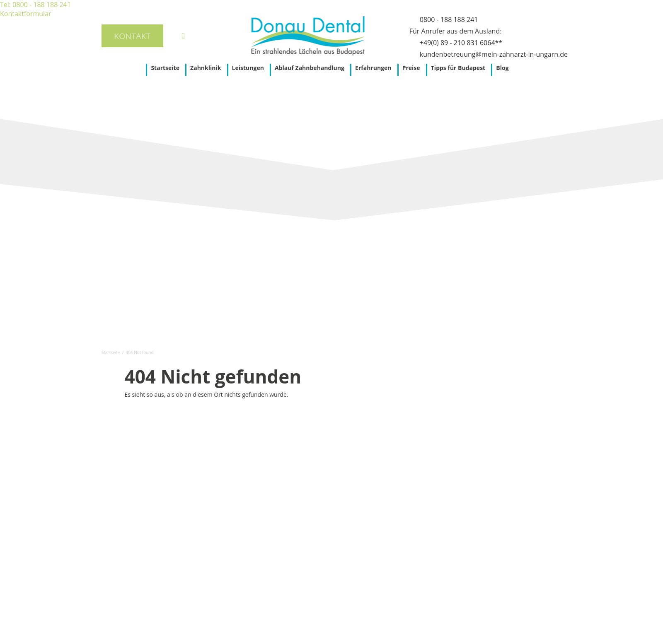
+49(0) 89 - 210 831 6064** (461, 43)
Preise (411, 68)
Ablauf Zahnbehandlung (310, 68)
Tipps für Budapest (458, 68)
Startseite (165, 68)
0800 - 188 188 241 (449, 19)
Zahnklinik (206, 68)
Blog (502, 68)
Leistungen (248, 68)
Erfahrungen (373, 68)
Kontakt (132, 36)
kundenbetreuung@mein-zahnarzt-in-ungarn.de (494, 54)
